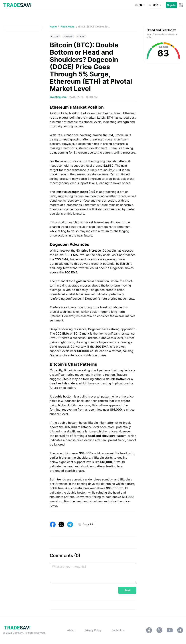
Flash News (67, 26)
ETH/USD (81, 36)
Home (53, 26)
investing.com (58, 97)
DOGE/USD (68, 36)
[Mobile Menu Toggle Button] (181, 5)
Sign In (171, 5)
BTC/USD (55, 36)
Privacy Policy (93, 630)
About (71, 630)
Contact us (118, 630)
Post (127, 590)
